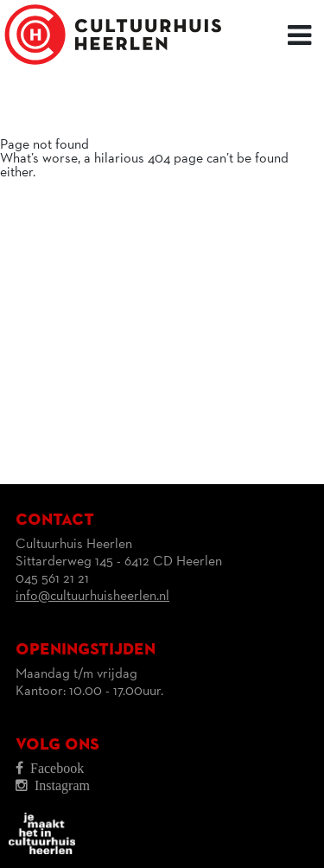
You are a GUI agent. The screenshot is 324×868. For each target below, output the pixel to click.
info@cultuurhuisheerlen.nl (92, 597)
